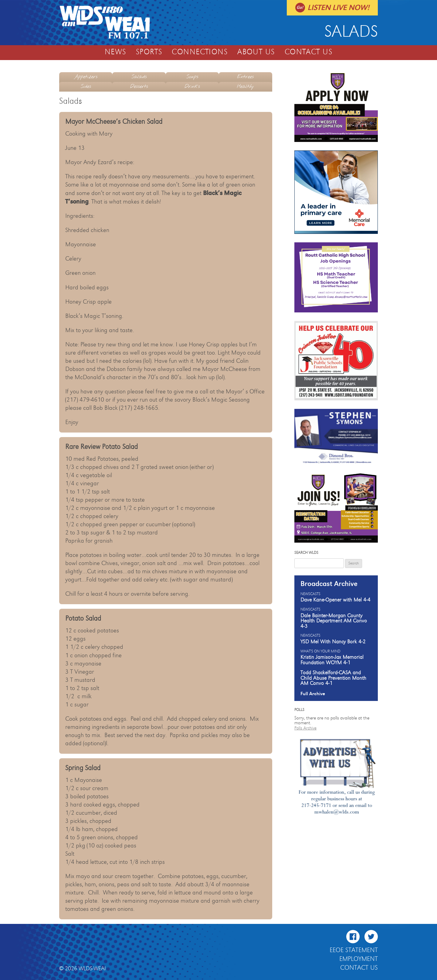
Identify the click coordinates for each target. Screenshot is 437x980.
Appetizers (86, 77)
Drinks (192, 87)
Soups (192, 77)
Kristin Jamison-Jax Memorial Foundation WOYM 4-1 (332, 660)
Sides (86, 87)
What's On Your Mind (320, 652)
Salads (139, 77)
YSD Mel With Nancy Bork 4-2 (333, 642)
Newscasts (310, 594)
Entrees (245, 77)
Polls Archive (305, 728)
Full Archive (313, 694)
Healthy (246, 87)
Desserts (139, 87)
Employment (359, 959)
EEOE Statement (354, 950)
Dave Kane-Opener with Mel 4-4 (335, 600)
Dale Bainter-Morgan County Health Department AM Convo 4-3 (334, 621)
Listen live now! (338, 8)
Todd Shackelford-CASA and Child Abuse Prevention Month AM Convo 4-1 (333, 678)
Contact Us (308, 52)
